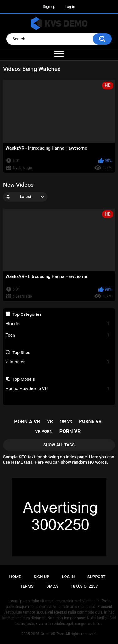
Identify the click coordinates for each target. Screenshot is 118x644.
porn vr (70, 431)
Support (97, 577)
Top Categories (27, 314)
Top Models (24, 379)
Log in (70, 7)
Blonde (58, 324)
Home (15, 577)
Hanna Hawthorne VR (58, 389)
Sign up (49, 7)
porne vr (90, 421)
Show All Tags (59, 445)
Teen (58, 335)
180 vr (66, 421)
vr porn (44, 431)
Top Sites (21, 352)
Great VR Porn (52, 634)
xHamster (58, 362)
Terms (27, 586)
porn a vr (27, 422)
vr (50, 421)
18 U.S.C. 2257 (84, 586)
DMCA (52, 586)
